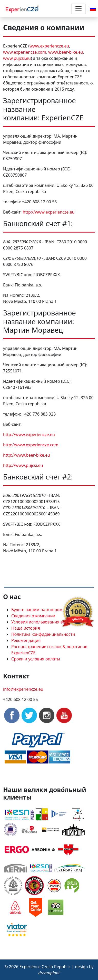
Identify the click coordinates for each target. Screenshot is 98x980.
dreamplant (49, 973)
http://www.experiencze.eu (49, 212)
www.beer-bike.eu (66, 52)
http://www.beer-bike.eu (27, 455)
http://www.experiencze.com (31, 445)
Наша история (26, 628)
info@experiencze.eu (23, 689)
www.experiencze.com (25, 52)
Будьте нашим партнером (37, 610)
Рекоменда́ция (26, 640)
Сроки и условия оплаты (36, 659)
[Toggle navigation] (79, 9)
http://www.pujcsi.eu (23, 465)
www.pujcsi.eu (17, 58)
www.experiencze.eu (49, 46)
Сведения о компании (33, 616)
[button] (93, 8)
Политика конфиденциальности (43, 634)
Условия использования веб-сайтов (47, 622)
